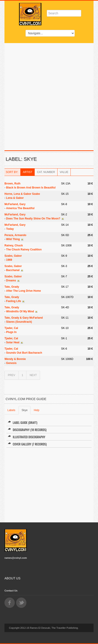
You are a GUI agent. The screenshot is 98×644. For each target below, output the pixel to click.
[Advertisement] (49, 94)
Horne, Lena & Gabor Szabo (22, 194)
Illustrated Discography (27, 437)
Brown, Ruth (12, 184)
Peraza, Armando (15, 235)
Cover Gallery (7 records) (27, 444)
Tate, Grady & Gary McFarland (24, 318)
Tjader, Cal (11, 328)
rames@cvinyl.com (16, 558)
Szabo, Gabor (13, 256)
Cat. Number (46, 172)
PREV (12, 375)
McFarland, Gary (15, 204)
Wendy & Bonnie (15, 359)
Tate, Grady (12, 287)
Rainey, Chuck (14, 245)
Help (37, 410)
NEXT (33, 375)
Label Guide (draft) (23, 422)
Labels (11, 410)
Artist (28, 172)
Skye (24, 410)
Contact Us (11, 591)
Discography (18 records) (27, 430)
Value (64, 172)
